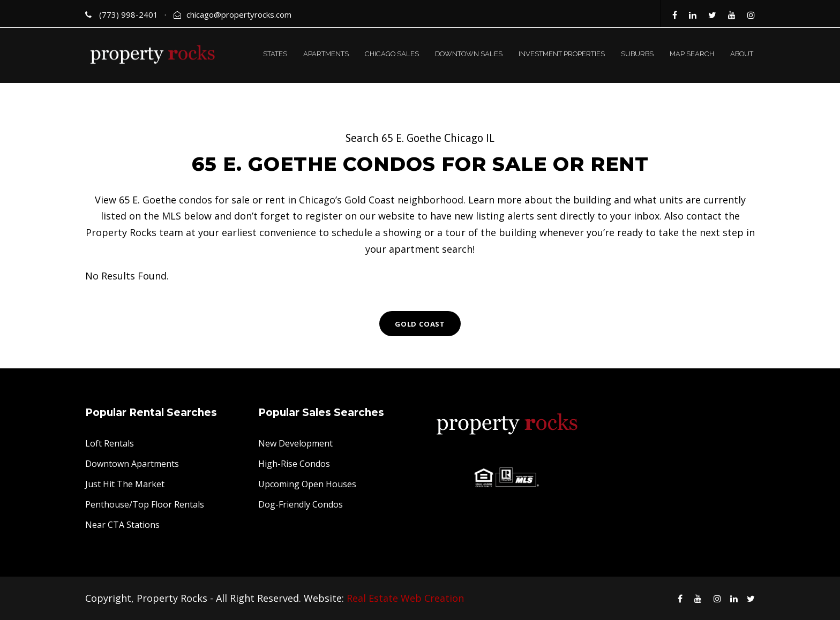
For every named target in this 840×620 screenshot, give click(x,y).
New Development (295, 443)
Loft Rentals (110, 443)
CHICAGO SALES (392, 54)
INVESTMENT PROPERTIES (562, 54)
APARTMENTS (326, 54)
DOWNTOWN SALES (469, 54)
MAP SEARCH (692, 54)
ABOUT (742, 54)
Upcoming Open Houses (307, 484)
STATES (275, 54)
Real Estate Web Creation (405, 598)
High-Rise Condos (294, 464)
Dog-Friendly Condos (301, 504)
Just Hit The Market (125, 484)
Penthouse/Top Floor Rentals (145, 504)
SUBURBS (637, 54)
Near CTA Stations (122, 525)
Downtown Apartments (132, 464)
